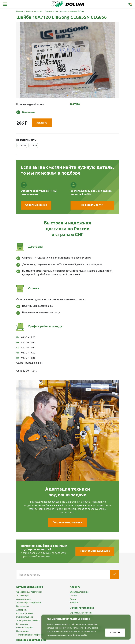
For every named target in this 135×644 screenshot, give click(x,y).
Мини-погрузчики (25, 617)
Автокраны (22, 610)
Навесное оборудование (31, 640)
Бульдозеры (23, 606)
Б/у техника (22, 624)
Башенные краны (25, 628)
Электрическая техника (28, 620)
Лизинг (73, 599)
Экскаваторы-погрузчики (29, 603)
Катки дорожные (25, 613)
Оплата (74, 595)
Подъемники (23, 631)
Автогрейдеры (24, 599)
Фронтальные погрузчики (29, 592)
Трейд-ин (74, 603)
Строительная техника (81, 613)
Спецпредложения (79, 592)
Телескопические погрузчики (31, 635)
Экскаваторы (23, 595)
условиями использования (59, 635)
